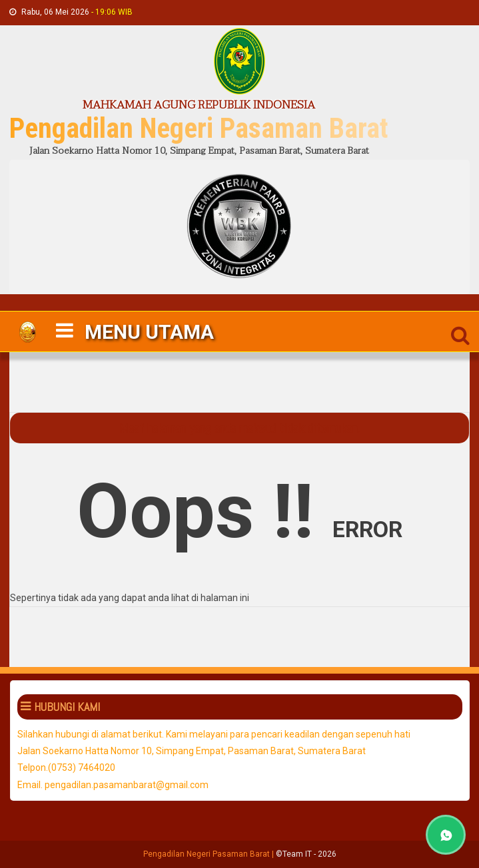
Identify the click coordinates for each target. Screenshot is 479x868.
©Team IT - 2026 (306, 854)
